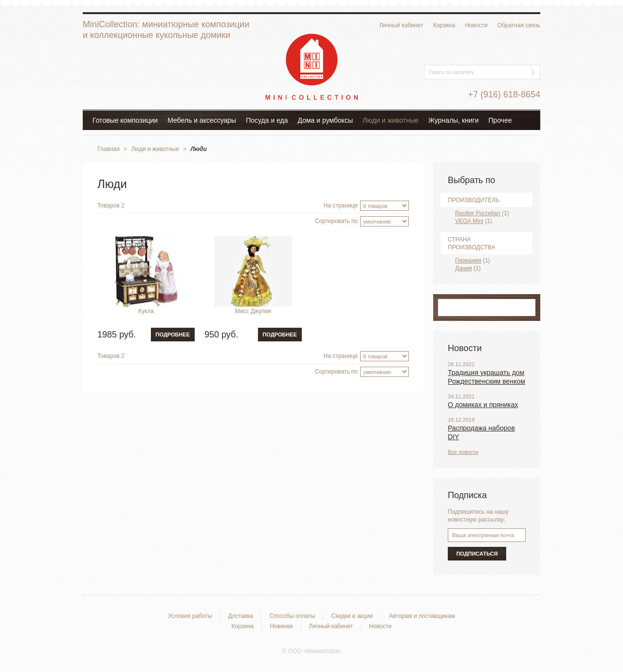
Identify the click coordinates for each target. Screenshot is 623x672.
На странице (341, 205)
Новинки (281, 626)
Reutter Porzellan (478, 213)
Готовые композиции (125, 120)
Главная (109, 149)
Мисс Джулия (253, 311)
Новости (476, 25)
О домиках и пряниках (483, 405)
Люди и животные (391, 120)
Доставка (241, 616)
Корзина (444, 25)
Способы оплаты (292, 616)
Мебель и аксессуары (202, 120)
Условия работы (190, 616)
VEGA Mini (469, 221)
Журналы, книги (454, 120)
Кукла (146, 311)
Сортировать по (336, 221)
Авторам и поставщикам (422, 616)
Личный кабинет (401, 25)
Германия (468, 261)
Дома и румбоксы (326, 120)
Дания (464, 268)
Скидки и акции (352, 616)
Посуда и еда (267, 120)
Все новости (463, 452)
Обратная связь (519, 25)
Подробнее (173, 335)
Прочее (500, 120)
